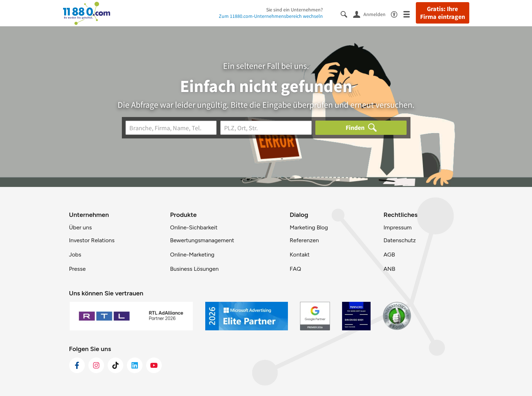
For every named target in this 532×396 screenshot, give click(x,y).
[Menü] (410, 14)
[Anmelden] (372, 14)
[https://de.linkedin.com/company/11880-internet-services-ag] (135, 365)
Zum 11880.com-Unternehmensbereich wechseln (271, 16)
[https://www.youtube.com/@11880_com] (154, 365)
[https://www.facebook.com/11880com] (77, 365)
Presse (78, 269)
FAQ (295, 269)
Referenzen (304, 240)
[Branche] (171, 128)
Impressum (397, 227)
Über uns (81, 227)
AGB (389, 255)
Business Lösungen (194, 269)
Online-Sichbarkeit (194, 227)
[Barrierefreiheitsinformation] (397, 14)
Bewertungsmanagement (202, 240)
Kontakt (300, 255)
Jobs (75, 255)
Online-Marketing (192, 255)
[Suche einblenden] (347, 14)
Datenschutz (400, 240)
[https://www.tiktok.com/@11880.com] (115, 365)
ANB (389, 269)
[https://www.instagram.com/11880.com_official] (96, 365)
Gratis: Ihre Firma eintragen (443, 13)
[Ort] (266, 128)
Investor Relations (92, 240)
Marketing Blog (309, 227)
